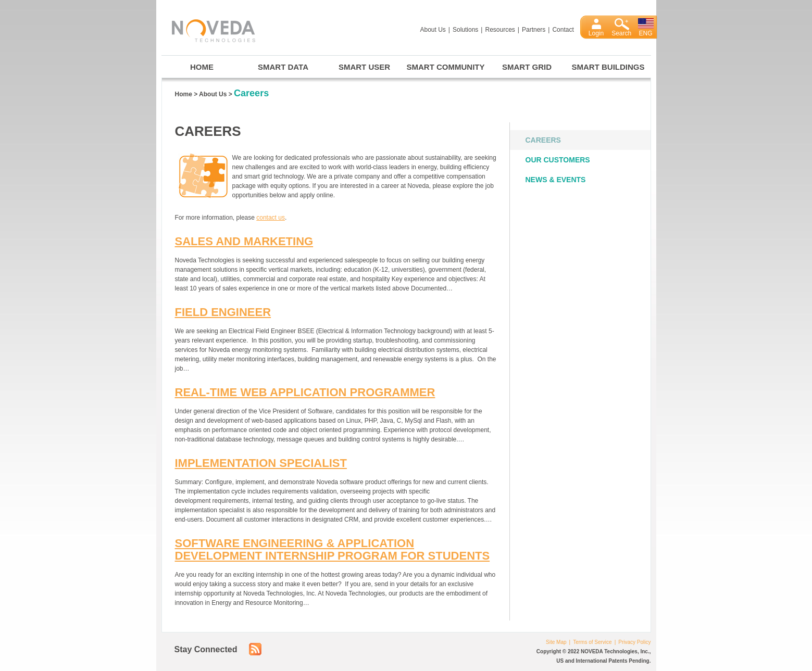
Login (596, 33)
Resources (500, 30)
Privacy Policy (634, 642)
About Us (433, 30)
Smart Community (446, 67)
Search (621, 33)
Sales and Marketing (244, 241)
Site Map (556, 642)
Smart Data (283, 67)
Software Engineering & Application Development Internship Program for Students (333, 549)
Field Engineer (223, 312)
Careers (543, 140)
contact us (271, 218)
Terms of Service (592, 642)
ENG (646, 33)
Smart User (364, 67)
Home (202, 67)
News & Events (556, 180)
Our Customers (558, 160)
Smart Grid (527, 67)
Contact (563, 30)
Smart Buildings (608, 67)
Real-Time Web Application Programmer (305, 392)
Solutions (465, 30)
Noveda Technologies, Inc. (208, 29)
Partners (534, 30)
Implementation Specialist (261, 463)
